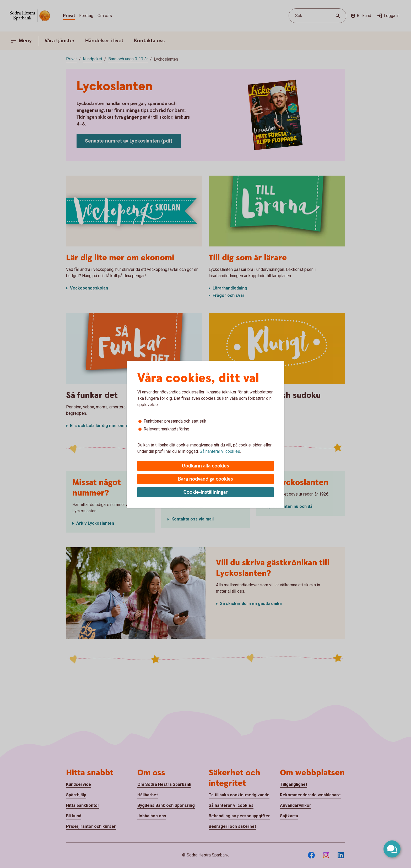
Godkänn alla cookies (206, 466)
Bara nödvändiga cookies (206, 479)
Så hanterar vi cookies (220, 451)
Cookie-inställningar (206, 492)
